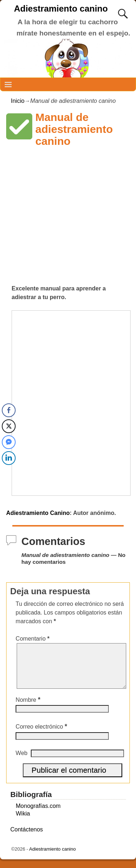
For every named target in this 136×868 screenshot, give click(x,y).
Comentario (33, 639)
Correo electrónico (42, 735)
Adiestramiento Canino (38, 513)
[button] (19, 126)
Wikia (23, 822)
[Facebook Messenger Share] (9, 442)
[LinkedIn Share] (9, 458)
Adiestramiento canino (61, 9)
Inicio (18, 101)
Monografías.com (38, 815)
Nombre (29, 708)
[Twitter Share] (9, 426)
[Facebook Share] (9, 410)
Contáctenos (27, 838)
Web (22, 762)
